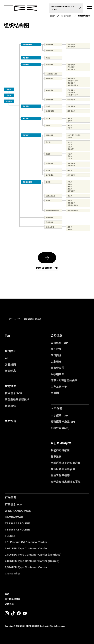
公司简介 (56, 355)
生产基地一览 (59, 387)
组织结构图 (57, 374)
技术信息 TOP (14, 393)
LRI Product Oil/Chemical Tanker (26, 542)
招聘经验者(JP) (60, 428)
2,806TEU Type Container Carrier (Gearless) (33, 555)
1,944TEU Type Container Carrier (26, 567)
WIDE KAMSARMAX (18, 511)
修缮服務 (10, 406)
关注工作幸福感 (60, 475)
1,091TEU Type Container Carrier (26, 548)
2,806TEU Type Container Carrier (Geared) (32, 561)
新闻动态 (10, 371)
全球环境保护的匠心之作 (66, 463)
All (7, 358)
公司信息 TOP (59, 343)
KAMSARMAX (14, 517)
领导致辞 (56, 457)
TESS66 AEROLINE (17, 523)
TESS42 (10, 536)
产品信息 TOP (14, 504)
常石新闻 (10, 365)
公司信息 (66, 16)
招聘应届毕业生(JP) (63, 422)
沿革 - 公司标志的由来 (64, 380)
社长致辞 (56, 349)
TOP (52, 16)
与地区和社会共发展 (63, 469)
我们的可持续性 (60, 450)
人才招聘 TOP (59, 415)
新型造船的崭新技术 (17, 399)
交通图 (55, 393)
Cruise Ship (12, 573)
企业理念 (56, 362)
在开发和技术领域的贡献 (66, 482)
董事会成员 (57, 368)
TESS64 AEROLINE (17, 529)
